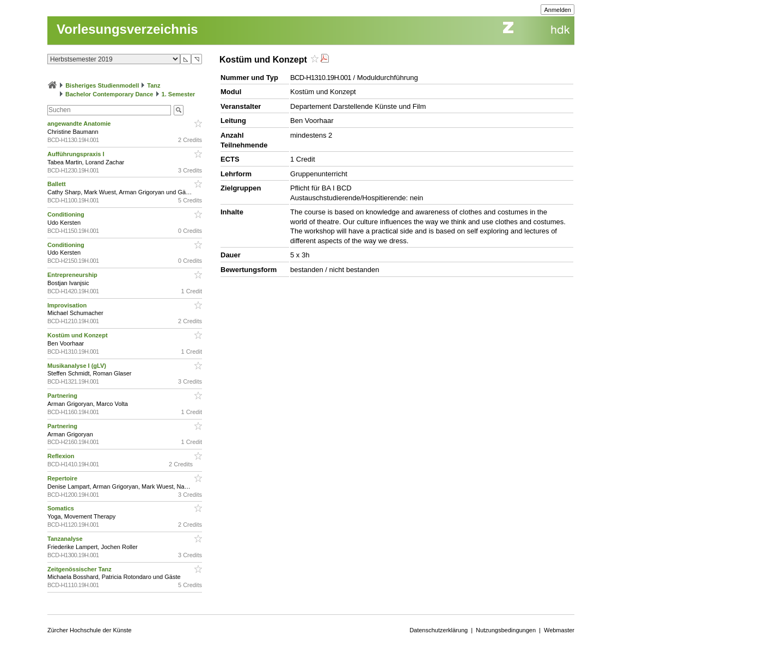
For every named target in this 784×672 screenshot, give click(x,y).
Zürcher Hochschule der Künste (90, 630)
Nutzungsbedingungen (506, 630)
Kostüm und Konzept (78, 335)
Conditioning (67, 214)
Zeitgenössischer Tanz (80, 569)
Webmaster (559, 630)
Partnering (63, 396)
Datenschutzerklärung (439, 630)
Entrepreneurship (73, 275)
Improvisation (68, 305)
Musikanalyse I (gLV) (78, 366)
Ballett (57, 184)
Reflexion (62, 456)
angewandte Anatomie (80, 124)
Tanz (154, 85)
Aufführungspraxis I (77, 154)
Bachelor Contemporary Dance (109, 94)
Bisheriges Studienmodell (102, 85)
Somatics (62, 508)
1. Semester (179, 94)
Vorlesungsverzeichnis (127, 29)
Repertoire (63, 478)
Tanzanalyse (66, 539)
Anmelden (558, 10)
